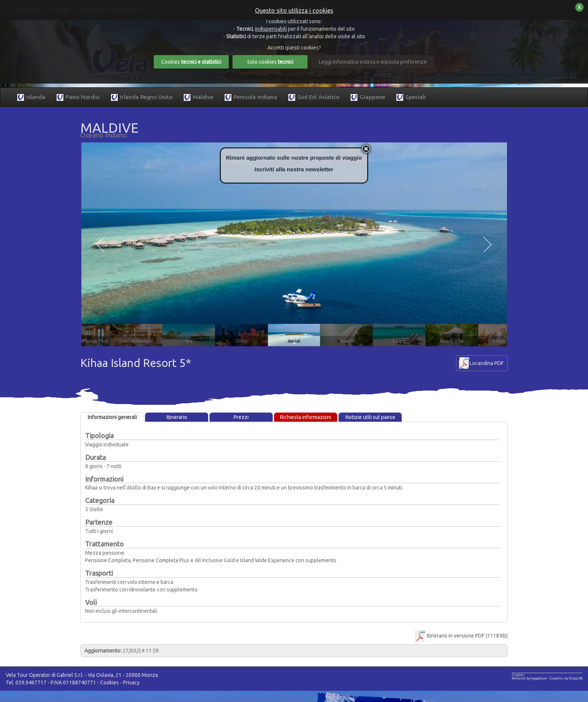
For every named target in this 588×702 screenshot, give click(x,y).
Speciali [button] (411, 97)
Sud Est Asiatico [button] (314, 97)
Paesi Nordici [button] (78, 97)
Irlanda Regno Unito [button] (142, 97)
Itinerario (177, 417)
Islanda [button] (31, 97)
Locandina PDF (487, 363)
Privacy (131, 683)
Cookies (109, 683)
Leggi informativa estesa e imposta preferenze (373, 62)
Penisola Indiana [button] (251, 97)
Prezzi (241, 417)
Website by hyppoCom (529, 678)
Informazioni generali (112, 417)
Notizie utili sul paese (370, 417)
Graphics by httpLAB (566, 678)
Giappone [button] (368, 97)
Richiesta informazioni (306, 417)
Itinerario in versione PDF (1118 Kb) (461, 636)
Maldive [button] (199, 97)
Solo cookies (270, 62)
